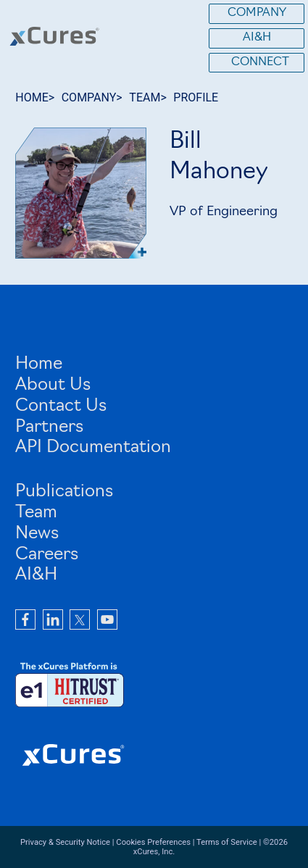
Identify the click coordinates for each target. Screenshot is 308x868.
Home (39, 364)
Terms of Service (227, 842)
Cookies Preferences (153, 842)
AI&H (257, 38)
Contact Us (61, 406)
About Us (53, 385)
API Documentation (93, 448)
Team (36, 513)
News (37, 534)
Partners (49, 427)
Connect (260, 62)
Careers (47, 555)
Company (257, 13)
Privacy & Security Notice (65, 842)
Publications (64, 492)
